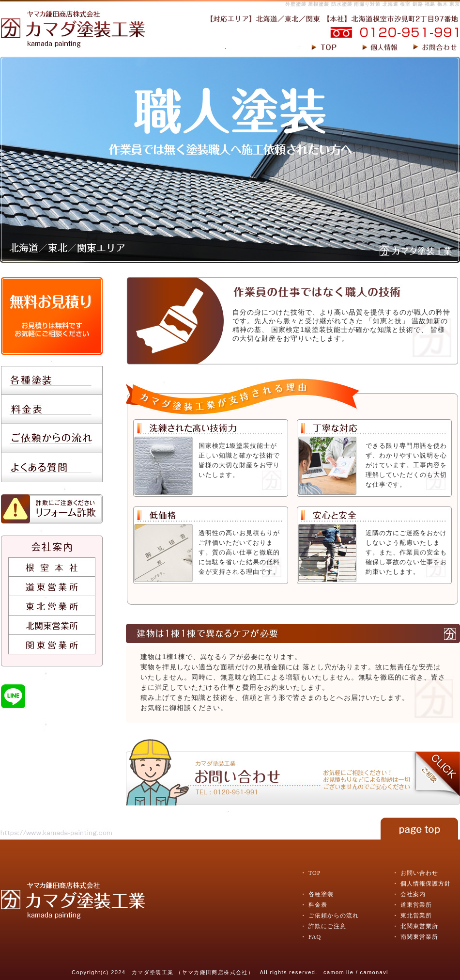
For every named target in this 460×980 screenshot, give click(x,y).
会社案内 (413, 894)
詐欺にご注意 (327, 926)
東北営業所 (416, 916)
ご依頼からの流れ (334, 916)
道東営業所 (416, 905)
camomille (338, 972)
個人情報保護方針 (426, 884)
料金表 (318, 905)
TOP (314, 873)
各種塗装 (321, 894)
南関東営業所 (419, 937)
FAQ (315, 937)
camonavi (374, 972)
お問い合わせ (419, 873)
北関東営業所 (419, 926)
